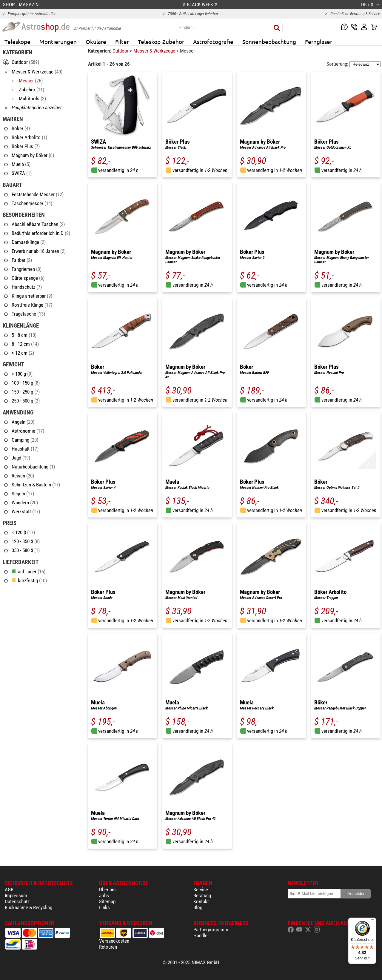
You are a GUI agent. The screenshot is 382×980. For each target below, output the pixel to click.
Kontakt (201, 901)
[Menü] (372, 921)
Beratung (202, 895)
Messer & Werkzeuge (155, 51)
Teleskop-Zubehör (161, 42)
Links (104, 907)
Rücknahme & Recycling (29, 907)
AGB (9, 890)
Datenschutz (17, 901)
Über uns (108, 890)
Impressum (16, 895)
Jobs (104, 895)
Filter (122, 42)
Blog (198, 907)
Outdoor (121, 51)
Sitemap (107, 901)
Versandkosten (114, 941)
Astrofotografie (213, 42)
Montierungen (58, 42)
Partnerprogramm (211, 930)
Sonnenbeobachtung (269, 42)
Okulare (96, 42)
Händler (201, 936)
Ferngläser (319, 42)
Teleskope (17, 42)
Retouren (108, 947)
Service (201, 890)
